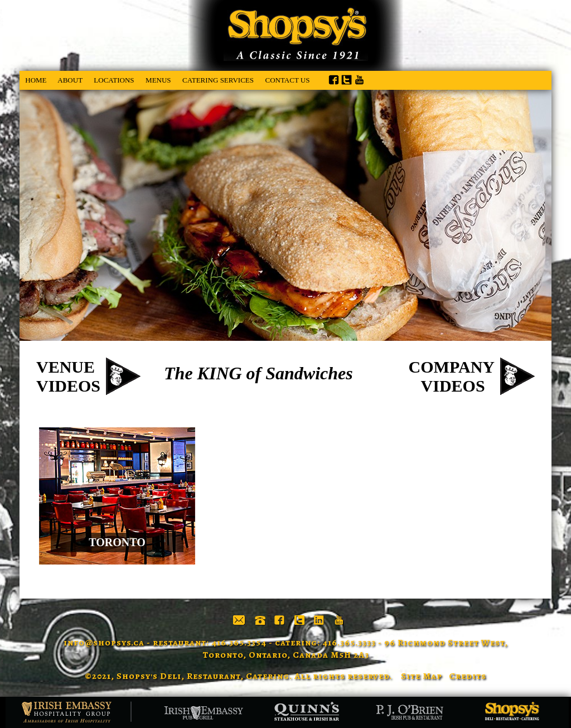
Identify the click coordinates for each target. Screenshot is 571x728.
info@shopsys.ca (104, 643)
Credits (468, 676)
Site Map (422, 676)
